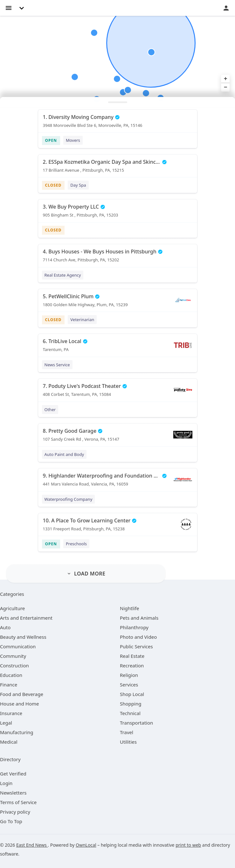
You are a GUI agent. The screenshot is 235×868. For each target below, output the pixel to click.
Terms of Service (18, 802)
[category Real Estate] (132, 656)
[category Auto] (5, 627)
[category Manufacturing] (17, 732)
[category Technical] (130, 713)
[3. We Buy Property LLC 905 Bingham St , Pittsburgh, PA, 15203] (118, 213)
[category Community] (13, 656)
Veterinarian (82, 320)
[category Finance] (9, 685)
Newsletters (13, 793)
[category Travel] (127, 732)
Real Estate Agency (63, 275)
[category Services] (129, 685)
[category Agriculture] (12, 608)
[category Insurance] (11, 713)
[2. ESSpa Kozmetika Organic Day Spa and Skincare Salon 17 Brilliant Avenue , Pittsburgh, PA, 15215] (118, 168)
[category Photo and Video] (138, 637)
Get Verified (13, 774)
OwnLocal (86, 845)
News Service (57, 365)
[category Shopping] (131, 704)
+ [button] (226, 79)
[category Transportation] (136, 723)
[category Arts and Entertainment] (26, 618)
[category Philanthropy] (134, 627)
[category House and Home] (20, 704)
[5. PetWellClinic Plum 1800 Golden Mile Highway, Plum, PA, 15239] (118, 303)
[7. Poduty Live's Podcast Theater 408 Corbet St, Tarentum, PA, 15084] (118, 392)
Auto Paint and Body (64, 454)
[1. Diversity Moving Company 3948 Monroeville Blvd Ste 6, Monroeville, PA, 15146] (118, 123)
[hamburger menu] (9, 7)
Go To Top (11, 821)
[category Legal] (6, 723)
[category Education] (11, 675)
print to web (188, 845)
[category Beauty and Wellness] (23, 637)
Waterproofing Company (69, 499)
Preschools (76, 544)
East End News (32, 845)
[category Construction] (14, 665)
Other (50, 410)
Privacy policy (15, 812)
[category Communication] (18, 646)
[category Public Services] (136, 646)
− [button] (226, 87)
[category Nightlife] (130, 608)
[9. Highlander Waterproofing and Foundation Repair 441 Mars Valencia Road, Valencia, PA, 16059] (118, 482)
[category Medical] (9, 742)
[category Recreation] (132, 665)
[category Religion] (129, 675)
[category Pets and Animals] (139, 618)
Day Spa (78, 185)
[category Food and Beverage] (22, 694)
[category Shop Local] (132, 694)
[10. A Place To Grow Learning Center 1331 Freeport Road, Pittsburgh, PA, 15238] (118, 527)
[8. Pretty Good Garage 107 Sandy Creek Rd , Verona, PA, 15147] (118, 437)
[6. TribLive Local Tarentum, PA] (118, 348)
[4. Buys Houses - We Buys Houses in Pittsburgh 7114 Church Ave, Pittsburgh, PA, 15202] (118, 258)
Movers (73, 140)
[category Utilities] (128, 742)
